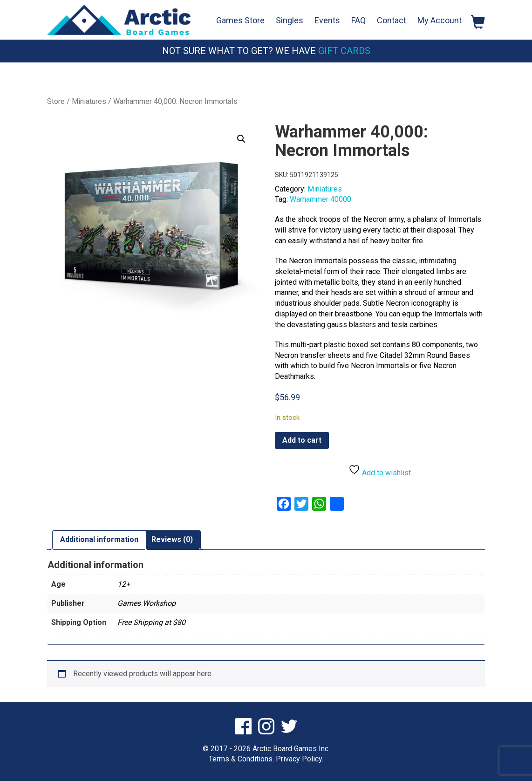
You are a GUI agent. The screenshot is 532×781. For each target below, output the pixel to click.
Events (327, 20)
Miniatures (89, 101)
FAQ (358, 20)
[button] (241, 139)
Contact (392, 20)
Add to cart (302, 440)
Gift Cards (344, 51)
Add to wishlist (380, 470)
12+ (124, 584)
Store (56, 101)
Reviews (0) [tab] (172, 539)
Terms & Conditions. (241, 759)
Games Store (240, 20)
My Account (440, 20)
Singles (290, 20)
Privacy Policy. (300, 759)
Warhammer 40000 (321, 199)
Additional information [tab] (99, 539)
